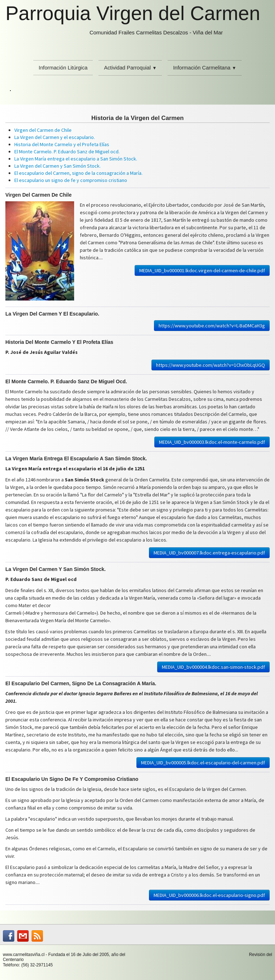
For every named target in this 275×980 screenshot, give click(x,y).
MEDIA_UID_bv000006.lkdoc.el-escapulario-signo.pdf (209, 895)
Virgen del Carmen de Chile (43, 130)
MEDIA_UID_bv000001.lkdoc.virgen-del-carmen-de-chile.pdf (202, 270)
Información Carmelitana (204, 68)
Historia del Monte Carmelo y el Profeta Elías (62, 144)
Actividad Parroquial (130, 68)
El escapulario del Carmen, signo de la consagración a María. (78, 173)
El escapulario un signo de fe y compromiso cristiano (71, 180)
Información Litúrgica (63, 68)
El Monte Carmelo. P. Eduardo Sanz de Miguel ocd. (67, 152)
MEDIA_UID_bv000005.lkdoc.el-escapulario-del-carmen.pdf (203, 763)
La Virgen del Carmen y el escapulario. (55, 137)
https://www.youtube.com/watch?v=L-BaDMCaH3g (212, 326)
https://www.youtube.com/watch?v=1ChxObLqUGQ (211, 365)
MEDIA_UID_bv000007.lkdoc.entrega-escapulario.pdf (209, 553)
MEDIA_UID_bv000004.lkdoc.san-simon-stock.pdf (213, 667)
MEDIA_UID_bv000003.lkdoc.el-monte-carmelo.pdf (212, 442)
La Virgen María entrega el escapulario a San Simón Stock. (76, 159)
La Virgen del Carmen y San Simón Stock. (57, 166)
